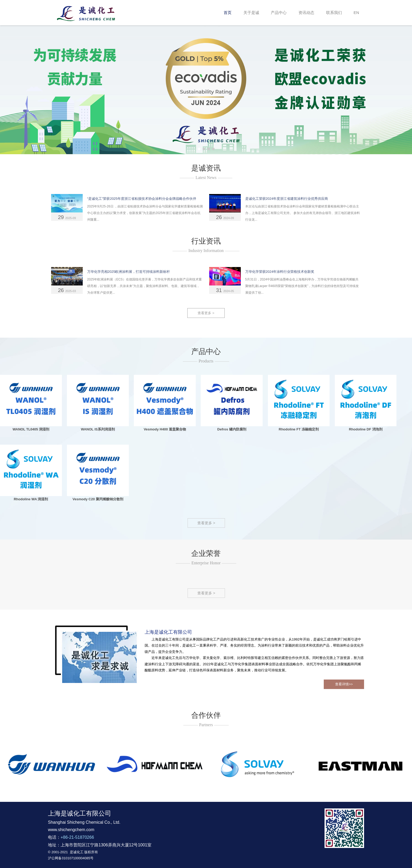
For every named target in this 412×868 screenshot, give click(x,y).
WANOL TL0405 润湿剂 (31, 429)
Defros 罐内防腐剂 (232, 429)
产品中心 (279, 13)
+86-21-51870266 (77, 837)
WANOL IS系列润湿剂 (98, 429)
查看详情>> (344, 684)
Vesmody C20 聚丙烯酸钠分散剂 (98, 499)
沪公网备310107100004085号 (71, 858)
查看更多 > (206, 313)
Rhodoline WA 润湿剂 (31, 499)
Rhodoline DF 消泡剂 (366, 429)
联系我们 (334, 13)
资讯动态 (306, 13)
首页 (228, 13)
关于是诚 (251, 13)
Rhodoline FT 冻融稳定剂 (299, 429)
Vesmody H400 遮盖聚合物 (165, 429)
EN (356, 13)
